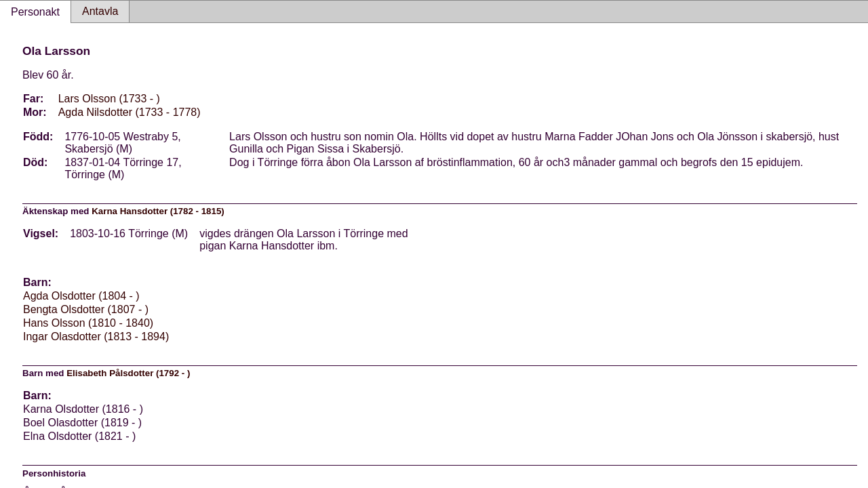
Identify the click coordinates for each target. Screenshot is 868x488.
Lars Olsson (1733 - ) (109, 99)
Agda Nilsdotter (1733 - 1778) (130, 112)
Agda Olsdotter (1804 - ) (81, 296)
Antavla (100, 11)
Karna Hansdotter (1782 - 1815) (158, 211)
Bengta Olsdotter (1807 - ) (86, 309)
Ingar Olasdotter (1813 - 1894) (96, 337)
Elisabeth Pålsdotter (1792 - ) (128, 373)
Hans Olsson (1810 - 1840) (88, 323)
